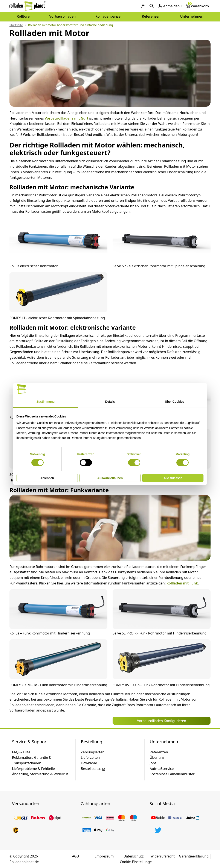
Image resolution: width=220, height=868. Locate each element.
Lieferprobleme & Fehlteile (33, 769)
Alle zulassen (173, 478)
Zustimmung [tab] (45, 402)
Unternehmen (192, 16)
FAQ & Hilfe (21, 752)
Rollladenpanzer (109, 16)
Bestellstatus (93, 769)
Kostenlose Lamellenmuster (172, 774)
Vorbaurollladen (63, 16)
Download (89, 763)
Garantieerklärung (194, 856)
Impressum (104, 856)
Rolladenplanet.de (24, 862)
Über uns (157, 757)
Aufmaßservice (162, 769)
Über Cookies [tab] (175, 402)
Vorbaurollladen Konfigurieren (162, 721)
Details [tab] (110, 402)
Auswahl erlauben (110, 478)
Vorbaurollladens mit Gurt (66, 118)
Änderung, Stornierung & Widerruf (40, 774)
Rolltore (23, 16)
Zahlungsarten (93, 752)
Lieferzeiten (90, 757)
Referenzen (151, 16)
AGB (75, 856)
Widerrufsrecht (163, 856)
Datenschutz (134, 856)
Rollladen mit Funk (182, 583)
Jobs (153, 763)
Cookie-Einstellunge (136, 862)
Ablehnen (47, 478)
